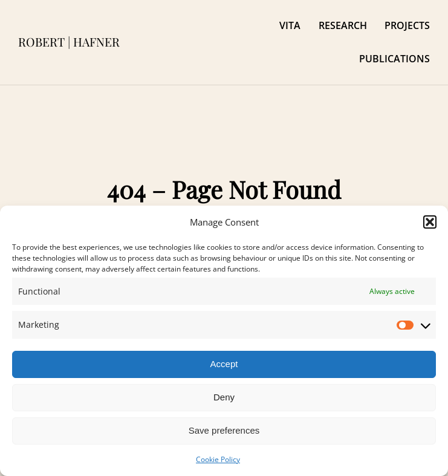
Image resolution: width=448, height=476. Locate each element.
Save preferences (224, 430)
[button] (430, 222)
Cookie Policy (218, 459)
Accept (224, 364)
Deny (224, 397)
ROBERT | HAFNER (69, 42)
